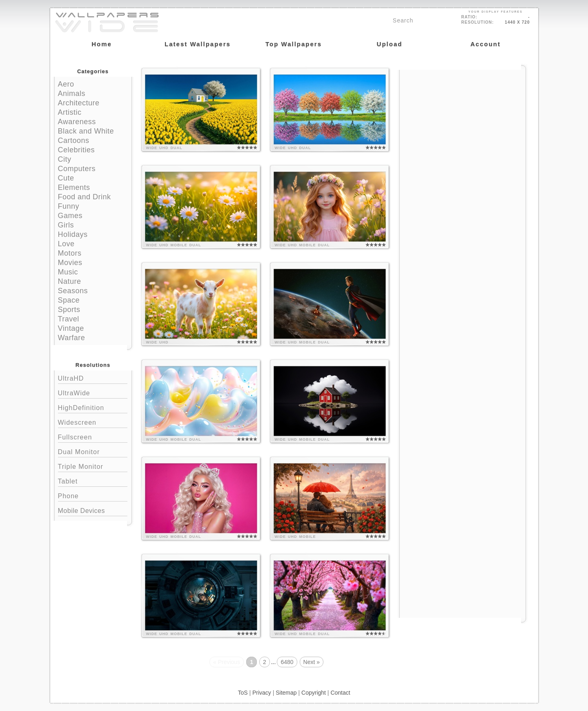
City (65, 159)
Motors (70, 253)
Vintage (71, 328)
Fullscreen (93, 436)
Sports (69, 310)
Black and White (86, 131)
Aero (66, 84)
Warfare (72, 338)
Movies (70, 263)
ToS (243, 693)
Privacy (262, 693)
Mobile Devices (81, 511)
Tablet (93, 480)
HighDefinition (93, 407)
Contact (340, 693)
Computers (77, 169)
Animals (72, 94)
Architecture (79, 103)
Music (68, 272)
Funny (69, 206)
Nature (70, 281)
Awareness (77, 122)
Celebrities (77, 150)
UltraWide (93, 392)
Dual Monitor (93, 451)
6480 (287, 662)
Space (69, 300)
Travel (69, 319)
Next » (312, 662)
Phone (93, 495)
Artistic (70, 112)
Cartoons (74, 140)
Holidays (73, 234)
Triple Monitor (93, 466)
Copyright (314, 693)
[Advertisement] (463, 121)
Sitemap (286, 693)
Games (70, 216)
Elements (74, 187)
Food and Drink (85, 197)
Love (66, 244)
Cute (66, 178)
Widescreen (93, 422)
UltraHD (93, 378)
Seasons (73, 291)
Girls (66, 225)
